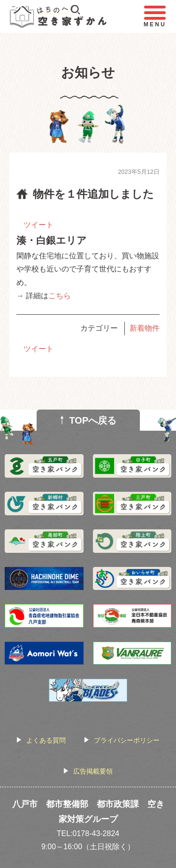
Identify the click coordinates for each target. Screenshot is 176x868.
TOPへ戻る (93, 420)
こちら (60, 296)
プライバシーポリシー (127, 740)
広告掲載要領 (93, 771)
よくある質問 (46, 740)
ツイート (38, 225)
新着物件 (145, 328)
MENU (155, 17)
